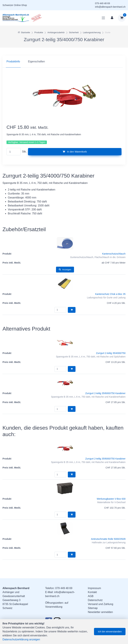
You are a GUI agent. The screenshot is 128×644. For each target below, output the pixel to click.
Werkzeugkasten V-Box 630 (111, 499)
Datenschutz (95, 600)
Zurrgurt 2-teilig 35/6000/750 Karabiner (105, 393)
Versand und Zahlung (100, 604)
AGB (91, 596)
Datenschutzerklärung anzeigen (21, 639)
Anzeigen (65, 270)
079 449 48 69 (102, 3)
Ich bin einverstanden (110, 631)
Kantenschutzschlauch (114, 254)
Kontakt (92, 592)
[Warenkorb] (122, 18)
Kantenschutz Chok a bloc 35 (110, 294)
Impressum (94, 588)
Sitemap (93, 608)
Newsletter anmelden (100, 612)
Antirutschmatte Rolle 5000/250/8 (108, 539)
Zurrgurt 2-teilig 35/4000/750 (111, 353)
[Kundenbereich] (112, 18)
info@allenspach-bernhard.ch (110, 7)
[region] (64, 62)
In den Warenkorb (75, 152)
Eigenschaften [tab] (36, 61)
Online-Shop (20, 5)
